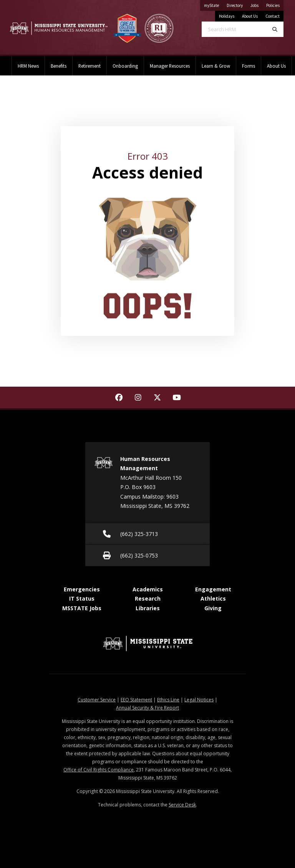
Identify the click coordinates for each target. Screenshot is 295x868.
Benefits (59, 66)
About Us (250, 16)
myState (213, 4)
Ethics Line (168, 700)
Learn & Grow (216, 66)
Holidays (227, 16)
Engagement (213, 589)
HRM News (28, 66)
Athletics (213, 598)
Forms (249, 66)
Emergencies (82, 589)
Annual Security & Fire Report (147, 708)
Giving (213, 608)
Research (148, 598)
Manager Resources (170, 66)
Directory (237, 4)
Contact (273, 16)
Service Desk (182, 805)
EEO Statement (136, 700)
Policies (275, 4)
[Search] (275, 29)
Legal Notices (199, 700)
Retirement (89, 66)
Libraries (148, 608)
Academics (148, 589)
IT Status (82, 598)
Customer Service (97, 700)
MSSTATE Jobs (82, 608)
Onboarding (125, 66)
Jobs (256, 4)
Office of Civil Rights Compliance (99, 770)
